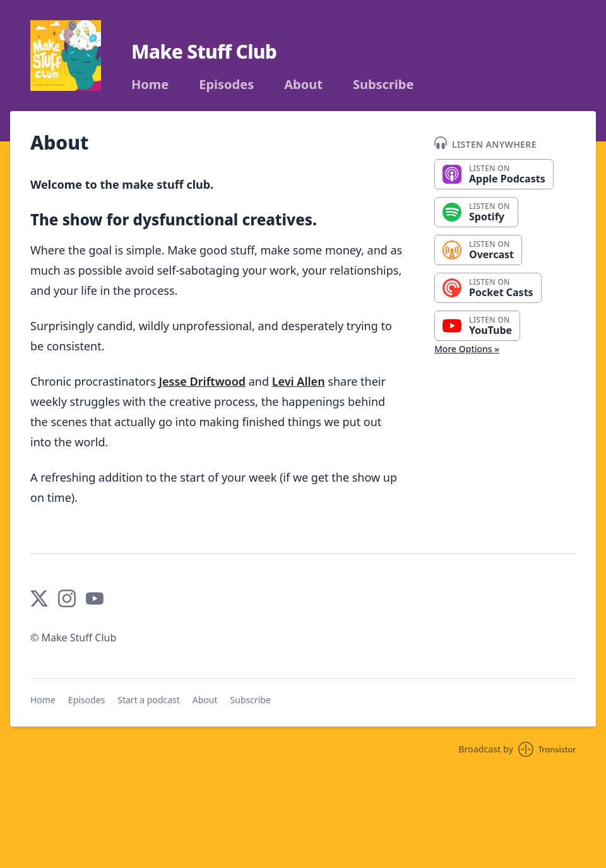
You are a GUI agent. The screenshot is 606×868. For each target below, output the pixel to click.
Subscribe (383, 85)
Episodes (226, 85)
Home (150, 85)
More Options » (467, 349)
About (303, 85)
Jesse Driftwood (203, 381)
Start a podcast (149, 700)
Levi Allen (299, 381)
